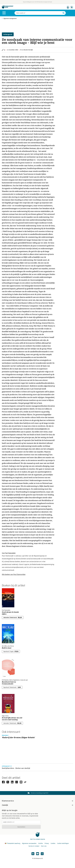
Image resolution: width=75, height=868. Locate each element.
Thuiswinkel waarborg (13, 843)
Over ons (44, 846)
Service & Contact (34, 846)
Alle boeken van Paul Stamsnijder (14, 574)
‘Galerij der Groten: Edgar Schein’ (18, 738)
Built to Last (7, 648)
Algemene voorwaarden (29, 843)
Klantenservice (37, 801)
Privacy (47, 843)
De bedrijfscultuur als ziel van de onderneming (12, 719)
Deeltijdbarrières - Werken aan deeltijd (16, 768)
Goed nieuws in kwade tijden (10, 613)
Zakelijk (37, 805)
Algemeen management (10, 18)
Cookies (53, 843)
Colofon (40, 843)
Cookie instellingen (63, 843)
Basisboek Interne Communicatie (9, 683)
